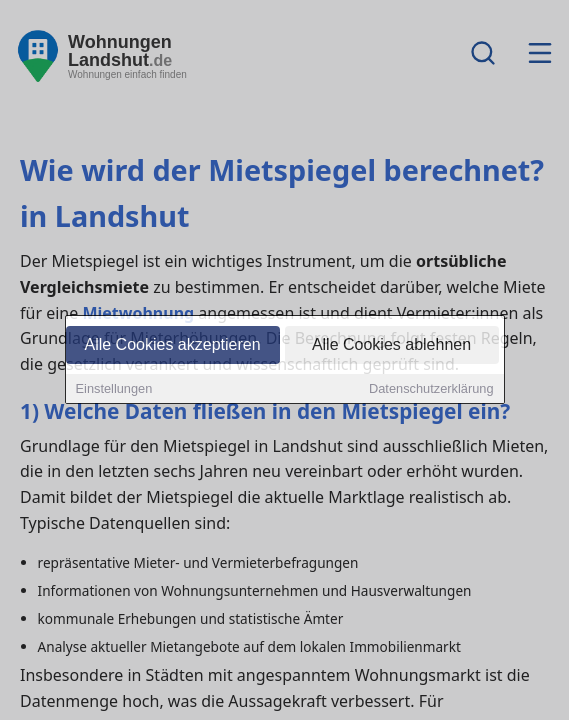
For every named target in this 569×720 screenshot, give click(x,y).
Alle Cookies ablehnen (391, 345)
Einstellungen (114, 389)
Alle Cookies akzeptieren (172, 345)
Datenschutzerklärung (431, 389)
